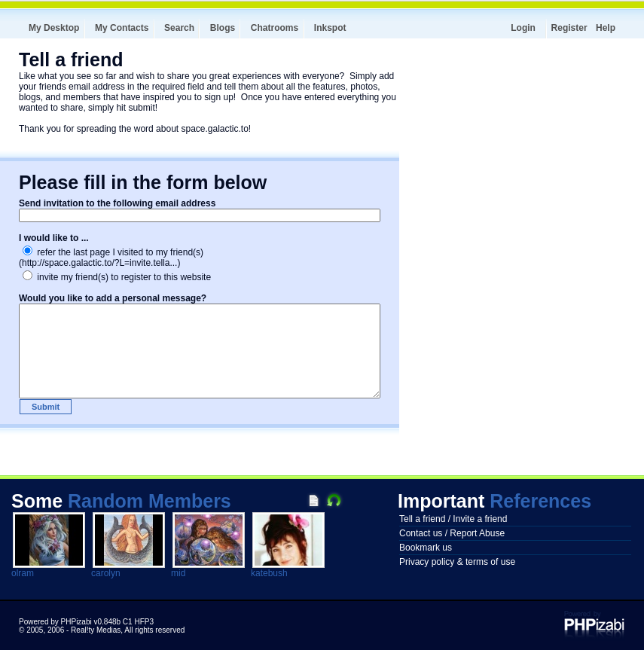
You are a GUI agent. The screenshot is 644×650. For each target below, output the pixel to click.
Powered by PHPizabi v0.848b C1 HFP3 (86, 622)
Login (523, 28)
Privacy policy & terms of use (457, 562)
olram (23, 573)
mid (178, 573)
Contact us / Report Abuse (452, 533)
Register (569, 28)
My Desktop (54, 28)
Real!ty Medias (96, 630)
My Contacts (122, 28)
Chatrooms (275, 28)
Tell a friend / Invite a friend (453, 519)
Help (606, 28)
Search (179, 28)
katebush (269, 573)
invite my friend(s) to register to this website (117, 277)
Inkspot (330, 28)
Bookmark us (426, 548)
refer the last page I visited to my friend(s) (113, 252)
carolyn (106, 573)
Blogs (223, 28)
